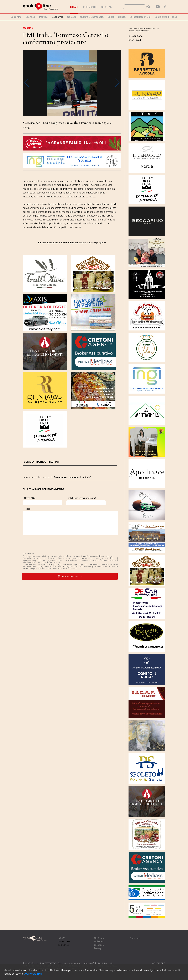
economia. (58, 17)
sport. (111, 17)
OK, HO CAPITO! (33, 974)
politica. (44, 17)
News (74, 7)
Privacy (98, 948)
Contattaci (135, 938)
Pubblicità (99, 945)
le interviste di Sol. (140, 17)
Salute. (122, 17)
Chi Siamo (99, 938)
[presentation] (45, 544)
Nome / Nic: (30, 498)
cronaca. (31, 17)
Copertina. (16, 17)
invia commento (70, 576)
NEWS (62, 938)
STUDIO (159, 963)
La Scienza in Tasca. (166, 17)
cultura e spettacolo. (92, 17)
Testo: (27, 509)
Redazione (99, 941)
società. (72, 17)
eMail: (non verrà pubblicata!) (82, 498)
